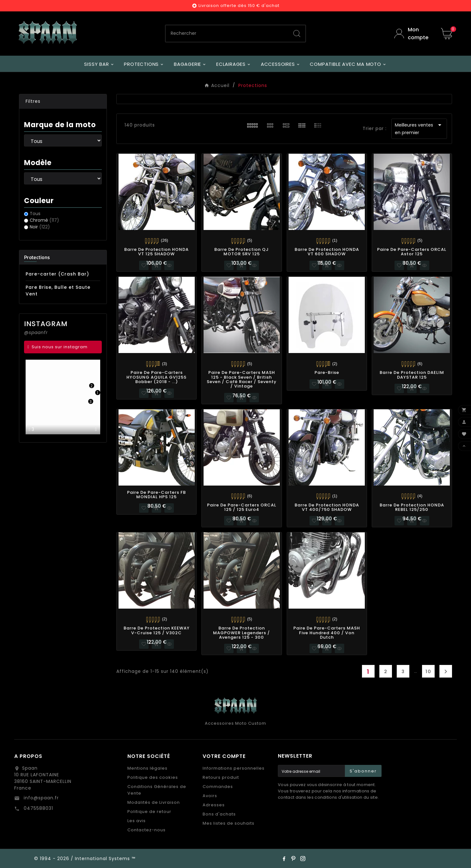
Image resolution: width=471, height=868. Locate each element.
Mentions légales (147, 768)
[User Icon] (413, 34)
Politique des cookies (153, 777)
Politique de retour (149, 812)
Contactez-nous (147, 830)
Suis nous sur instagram (60, 347)
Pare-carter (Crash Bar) (57, 274)
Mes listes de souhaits (229, 823)
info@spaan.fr (40, 798)
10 (428, 672)
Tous (35, 214)
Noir (40, 227)
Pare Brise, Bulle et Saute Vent (58, 291)
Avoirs (210, 796)
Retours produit (221, 777)
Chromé (44, 220)
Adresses (214, 805)
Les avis (137, 821)
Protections (37, 257)
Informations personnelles (234, 768)
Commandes (218, 787)
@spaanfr (36, 332)
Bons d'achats (219, 814)
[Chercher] (227, 34)
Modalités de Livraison (154, 802)
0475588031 (38, 808)
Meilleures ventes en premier (419, 128)
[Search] (297, 34)
